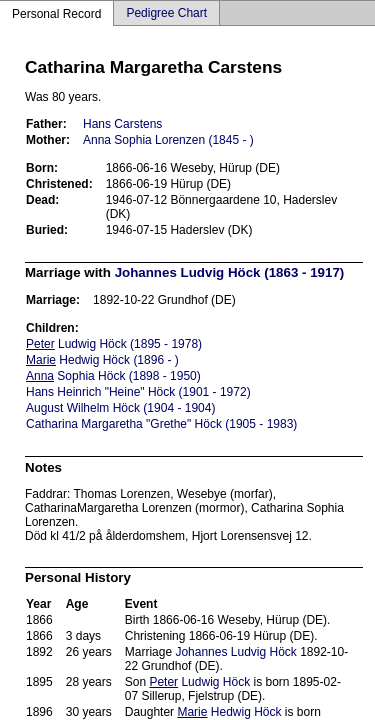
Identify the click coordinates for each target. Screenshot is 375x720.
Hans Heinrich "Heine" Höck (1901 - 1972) (138, 392)
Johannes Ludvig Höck (235, 652)
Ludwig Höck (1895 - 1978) (114, 344)
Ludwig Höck (199, 682)
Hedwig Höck (229, 712)
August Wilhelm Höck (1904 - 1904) (120, 408)
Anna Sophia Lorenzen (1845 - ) (168, 140)
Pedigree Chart (166, 13)
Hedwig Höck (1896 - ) (102, 360)
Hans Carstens (122, 124)
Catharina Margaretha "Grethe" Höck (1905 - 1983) (161, 424)
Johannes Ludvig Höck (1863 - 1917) (230, 272)
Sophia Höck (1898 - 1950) (113, 376)
